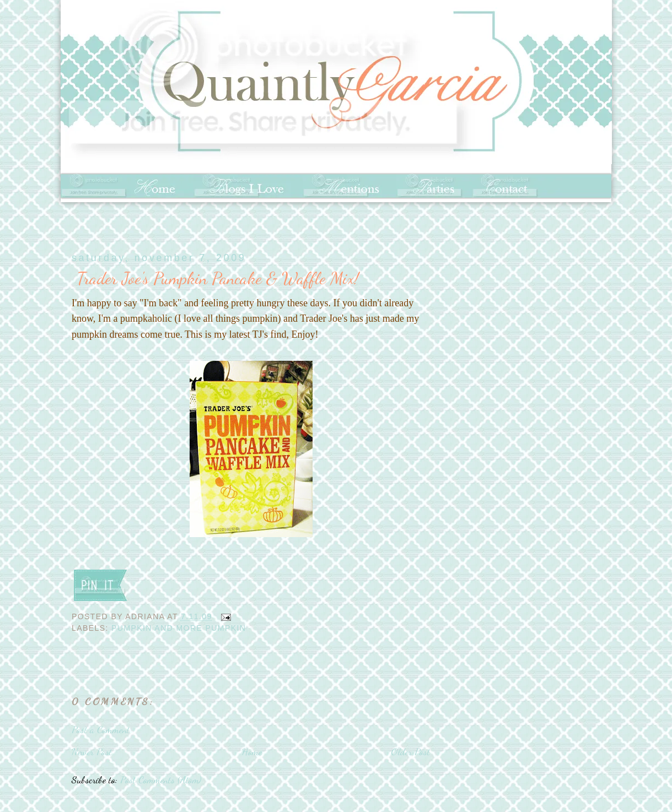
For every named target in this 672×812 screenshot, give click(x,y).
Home (252, 751)
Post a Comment (101, 729)
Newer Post (92, 751)
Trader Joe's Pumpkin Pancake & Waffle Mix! (218, 278)
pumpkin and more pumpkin (179, 628)
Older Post (410, 751)
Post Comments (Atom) (161, 779)
